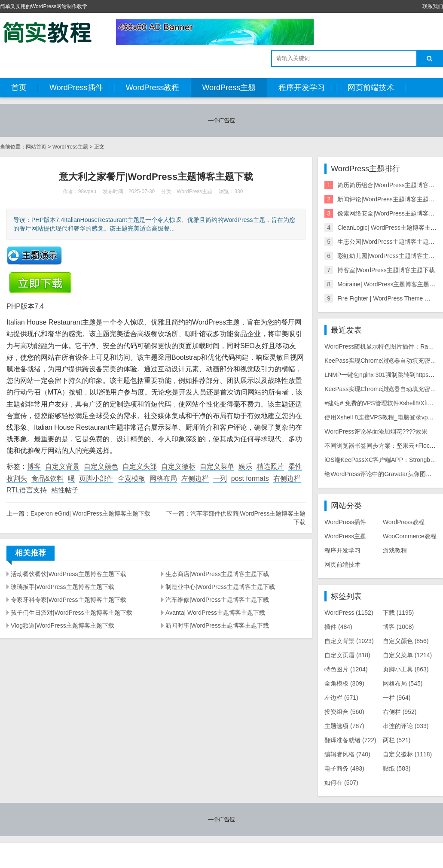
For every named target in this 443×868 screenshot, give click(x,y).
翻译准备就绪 (350, 740)
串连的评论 (406, 726)
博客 (34, 466)
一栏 (397, 698)
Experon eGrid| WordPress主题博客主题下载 (90, 513)
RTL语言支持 (27, 490)
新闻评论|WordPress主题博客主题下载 (389, 199)
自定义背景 (62, 466)
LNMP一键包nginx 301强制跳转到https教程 (382, 375)
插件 (338, 627)
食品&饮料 (47, 478)
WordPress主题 (229, 88)
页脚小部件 (96, 478)
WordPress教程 (153, 88)
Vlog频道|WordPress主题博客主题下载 (63, 625)
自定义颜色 (101, 466)
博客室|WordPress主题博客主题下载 (386, 270)
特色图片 (346, 669)
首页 (19, 88)
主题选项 (344, 726)
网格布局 (163, 478)
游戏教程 (395, 550)
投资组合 (344, 712)
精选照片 (270, 466)
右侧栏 (400, 712)
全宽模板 (131, 478)
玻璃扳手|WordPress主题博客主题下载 (63, 587)
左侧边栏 (195, 478)
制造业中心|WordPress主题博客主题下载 (220, 587)
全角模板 (344, 683)
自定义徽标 (178, 466)
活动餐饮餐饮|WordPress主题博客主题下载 (69, 574)
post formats (250, 478)
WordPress (349, 613)
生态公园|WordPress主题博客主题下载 (389, 242)
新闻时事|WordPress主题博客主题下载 (217, 625)
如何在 (341, 783)
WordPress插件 (76, 88)
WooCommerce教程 (410, 536)
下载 (398, 613)
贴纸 (397, 768)
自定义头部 (140, 466)
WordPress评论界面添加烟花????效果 (376, 431)
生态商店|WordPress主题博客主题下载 (217, 574)
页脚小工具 (406, 669)
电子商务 (344, 768)
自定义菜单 (217, 466)
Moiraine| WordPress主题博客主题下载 (389, 284)
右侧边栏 (287, 478)
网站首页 (36, 147)
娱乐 (245, 466)
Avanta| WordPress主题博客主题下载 (215, 613)
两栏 (397, 740)
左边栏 (341, 698)
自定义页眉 (347, 655)
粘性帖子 (65, 490)
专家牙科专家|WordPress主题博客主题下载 (69, 600)
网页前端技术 (371, 88)
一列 (220, 478)
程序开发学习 (302, 88)
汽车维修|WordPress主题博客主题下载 (217, 600)
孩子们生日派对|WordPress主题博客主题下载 (72, 613)
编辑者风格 (347, 754)
